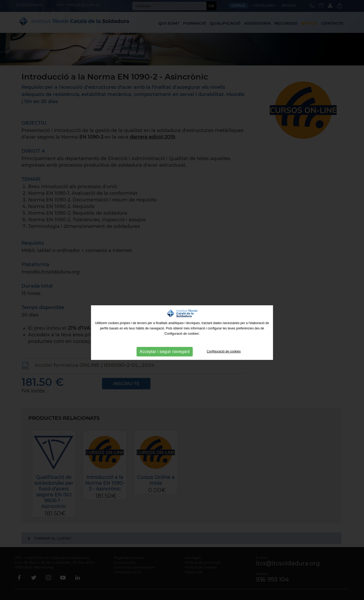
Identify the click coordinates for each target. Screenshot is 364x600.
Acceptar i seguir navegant (165, 352)
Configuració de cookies (224, 351)
